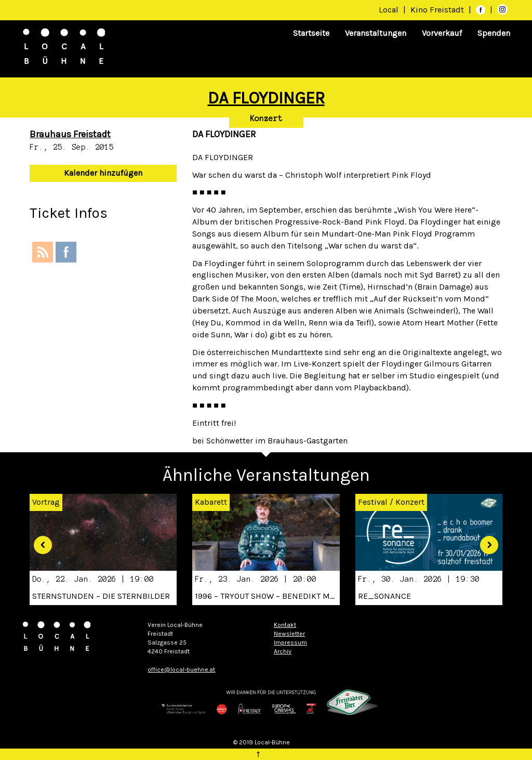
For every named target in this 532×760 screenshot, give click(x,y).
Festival (373, 502)
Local (389, 10)
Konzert (266, 119)
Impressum (290, 643)
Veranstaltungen (376, 33)
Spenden (494, 33)
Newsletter (289, 634)
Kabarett (211, 502)
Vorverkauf (442, 33)
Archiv (283, 651)
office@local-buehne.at (181, 670)
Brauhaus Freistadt (70, 134)
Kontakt (285, 625)
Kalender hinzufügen (103, 173)
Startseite (311, 33)
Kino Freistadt (438, 10)
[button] (39, 541)
